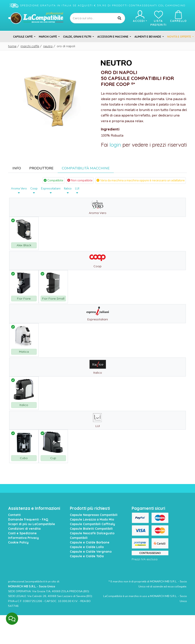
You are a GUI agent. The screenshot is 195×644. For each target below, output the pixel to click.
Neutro (48, 46)
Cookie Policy (18, 542)
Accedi (140, 16)
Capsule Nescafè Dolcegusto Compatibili (92, 536)
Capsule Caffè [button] (23, 37)
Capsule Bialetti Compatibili (91, 529)
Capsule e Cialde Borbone (90, 542)
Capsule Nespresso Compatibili (94, 515)
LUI (77, 190)
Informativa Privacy (23, 538)
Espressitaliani (51, 190)
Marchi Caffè (30, 46)
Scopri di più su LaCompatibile (32, 524)
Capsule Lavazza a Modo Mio (92, 519)
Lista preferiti (159, 18)
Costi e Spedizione (22, 533)
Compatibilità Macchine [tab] (86, 168)
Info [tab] (17, 168)
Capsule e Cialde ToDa (87, 556)
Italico (68, 190)
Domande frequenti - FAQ (28, 519)
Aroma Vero (19, 190)
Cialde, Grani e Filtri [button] (78, 37)
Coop (34, 190)
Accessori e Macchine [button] (113, 37)
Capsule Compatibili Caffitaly (92, 524)
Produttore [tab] (41, 168)
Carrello (179, 16)
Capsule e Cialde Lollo (87, 547)
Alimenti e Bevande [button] (148, 37)
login (115, 145)
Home (12, 46)
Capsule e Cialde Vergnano (91, 552)
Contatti (14, 515)
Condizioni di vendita (24, 529)
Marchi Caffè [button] (48, 37)
